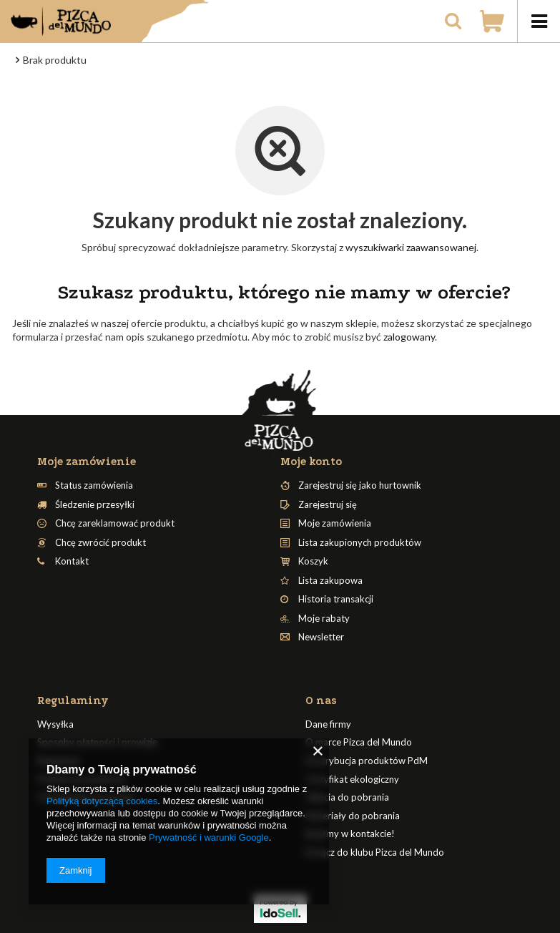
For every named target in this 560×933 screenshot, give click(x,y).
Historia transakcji (336, 599)
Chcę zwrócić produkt (100, 543)
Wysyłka (55, 724)
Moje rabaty (324, 619)
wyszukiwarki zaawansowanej (411, 247)
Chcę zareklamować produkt (115, 523)
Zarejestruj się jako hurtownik (360, 485)
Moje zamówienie (87, 461)
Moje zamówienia (335, 523)
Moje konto (311, 461)
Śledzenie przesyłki (95, 505)
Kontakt (72, 561)
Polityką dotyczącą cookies (102, 801)
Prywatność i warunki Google (209, 837)
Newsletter (321, 637)
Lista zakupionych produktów (360, 543)
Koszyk (313, 561)
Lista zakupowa (330, 581)
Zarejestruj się (328, 505)
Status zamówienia (94, 485)
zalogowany (409, 337)
